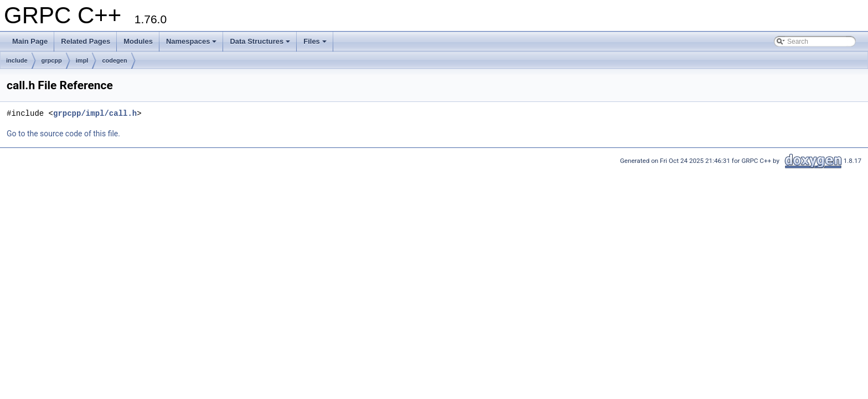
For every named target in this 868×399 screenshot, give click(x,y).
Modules (138, 41)
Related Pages (86, 41)
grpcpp (52, 60)
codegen (114, 60)
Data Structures (260, 41)
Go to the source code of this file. (63, 134)
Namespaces (192, 41)
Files (315, 41)
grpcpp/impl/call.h (95, 113)
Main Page (30, 41)
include (17, 60)
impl (82, 60)
